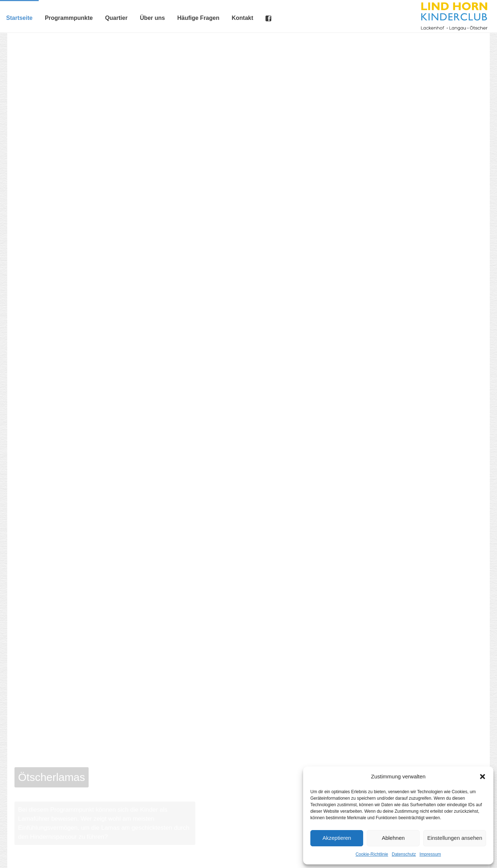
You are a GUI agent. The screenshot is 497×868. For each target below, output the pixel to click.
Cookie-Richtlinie (372, 854)
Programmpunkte (69, 18)
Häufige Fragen (198, 18)
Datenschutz (404, 854)
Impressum (430, 854)
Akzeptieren (337, 838)
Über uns (152, 18)
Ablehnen (393, 838)
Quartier (116, 18)
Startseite (19, 18)
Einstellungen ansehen (455, 838)
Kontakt (242, 18)
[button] (483, 777)
